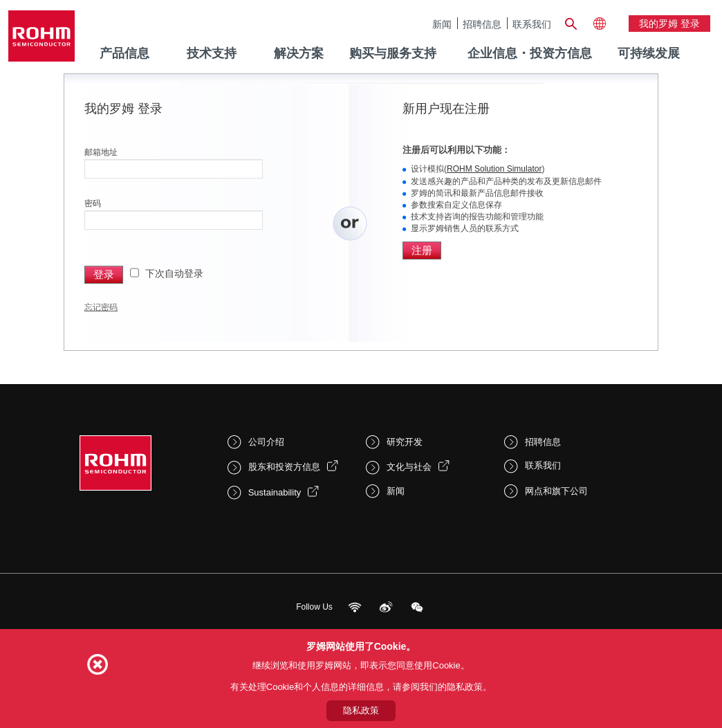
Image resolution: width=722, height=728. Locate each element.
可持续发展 (649, 53)
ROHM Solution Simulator (494, 169)
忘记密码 (101, 307)
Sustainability (275, 492)
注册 (422, 250)
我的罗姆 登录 (669, 24)
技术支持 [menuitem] (212, 53)
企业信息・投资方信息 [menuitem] (530, 53)
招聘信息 (482, 24)
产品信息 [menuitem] (124, 53)
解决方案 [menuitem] (299, 53)
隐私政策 (361, 710)
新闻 (442, 24)
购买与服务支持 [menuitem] (393, 53)
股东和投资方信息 (284, 467)
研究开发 (405, 442)
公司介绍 (266, 442)
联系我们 (532, 24)
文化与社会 (409, 467)
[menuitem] (649, 54)
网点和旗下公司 (556, 491)
